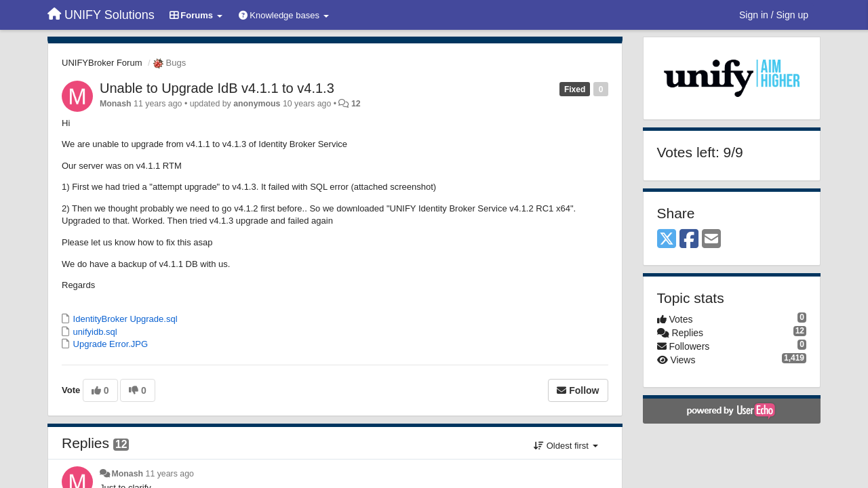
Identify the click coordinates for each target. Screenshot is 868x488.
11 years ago (170, 474)
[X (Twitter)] (667, 240)
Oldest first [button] (566, 446)
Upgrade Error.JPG (109, 344)
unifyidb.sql (94, 332)
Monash (116, 104)
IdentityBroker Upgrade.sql (124, 319)
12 (356, 104)
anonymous (257, 104)
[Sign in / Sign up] (774, 15)
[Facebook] (689, 240)
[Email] (711, 240)
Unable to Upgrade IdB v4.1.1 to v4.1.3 (217, 88)
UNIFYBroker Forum (102, 63)
